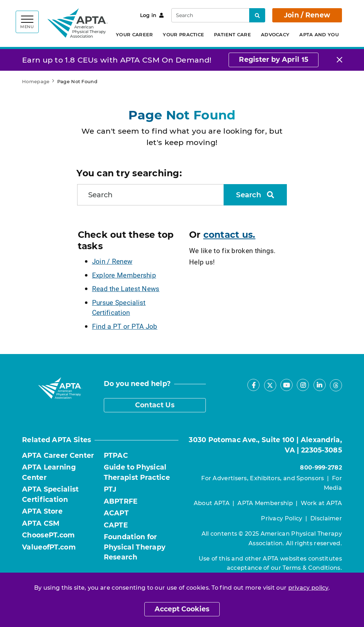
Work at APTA (321, 503)
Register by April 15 (274, 60)
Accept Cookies (182, 609)
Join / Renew (307, 15)
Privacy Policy (282, 518)
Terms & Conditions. (312, 568)
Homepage (36, 81)
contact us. (229, 235)
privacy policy (308, 588)
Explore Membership (124, 275)
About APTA (212, 503)
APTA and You (319, 34)
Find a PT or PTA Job (125, 326)
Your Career (134, 34)
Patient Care (232, 34)
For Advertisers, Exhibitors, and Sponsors (263, 478)
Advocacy (275, 34)
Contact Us (155, 405)
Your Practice (183, 34)
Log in (152, 15)
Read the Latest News (126, 288)
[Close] (339, 60)
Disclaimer (326, 518)
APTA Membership (265, 503)
